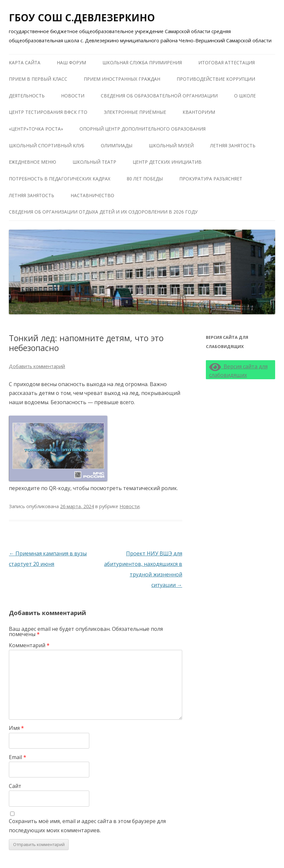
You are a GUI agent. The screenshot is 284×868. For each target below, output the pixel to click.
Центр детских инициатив (167, 162)
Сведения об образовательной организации (159, 96)
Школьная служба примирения (142, 62)
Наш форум (71, 62)
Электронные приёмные (135, 112)
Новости (73, 96)
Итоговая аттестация (227, 62)
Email (18, 757)
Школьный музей (171, 145)
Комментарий (29, 645)
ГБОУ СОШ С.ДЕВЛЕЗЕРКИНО (82, 18)
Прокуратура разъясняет (211, 179)
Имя (16, 728)
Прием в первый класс (38, 79)
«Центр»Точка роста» (36, 129)
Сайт (15, 786)
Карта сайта (25, 62)
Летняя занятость (233, 145)
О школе (245, 96)
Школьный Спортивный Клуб (47, 145)
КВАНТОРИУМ (199, 112)
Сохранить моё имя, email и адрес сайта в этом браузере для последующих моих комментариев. (87, 826)
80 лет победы (145, 179)
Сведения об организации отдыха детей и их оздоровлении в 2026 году (103, 212)
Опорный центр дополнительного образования (142, 129)
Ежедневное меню (33, 162)
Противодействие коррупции (216, 79)
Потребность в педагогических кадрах (60, 179)
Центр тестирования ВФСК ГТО (48, 112)
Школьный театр (94, 162)
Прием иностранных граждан (122, 79)
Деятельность (27, 96)
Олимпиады (117, 145)
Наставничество (92, 195)
